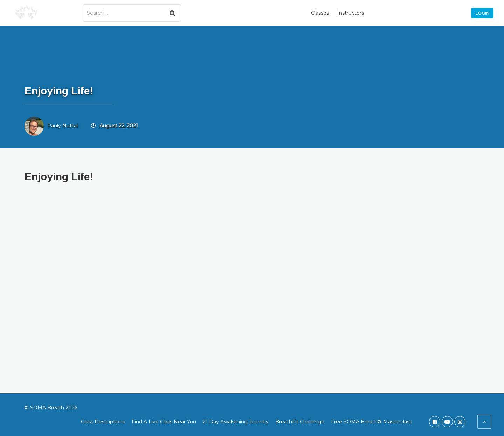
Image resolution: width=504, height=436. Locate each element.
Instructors (351, 13)
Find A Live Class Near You (164, 422)
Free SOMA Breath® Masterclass (371, 422)
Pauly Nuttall (63, 126)
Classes (320, 13)
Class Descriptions (103, 422)
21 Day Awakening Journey (236, 422)
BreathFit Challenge (300, 422)
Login (482, 13)
